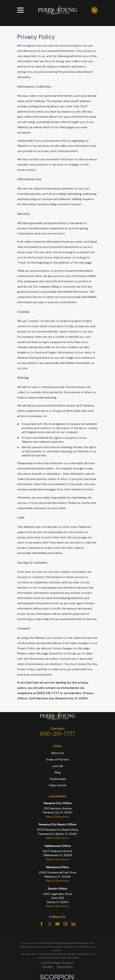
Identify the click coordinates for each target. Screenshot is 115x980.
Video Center (58, 785)
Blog (57, 772)
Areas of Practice (57, 759)
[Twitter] (50, 924)
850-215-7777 (57, 734)
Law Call (57, 766)
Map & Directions (57, 817)
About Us (57, 753)
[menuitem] (48, 967)
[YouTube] (57, 924)
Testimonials (57, 779)
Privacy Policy (65, 967)
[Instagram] (65, 924)
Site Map (48, 967)
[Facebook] (42, 924)
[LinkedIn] (73, 924)
